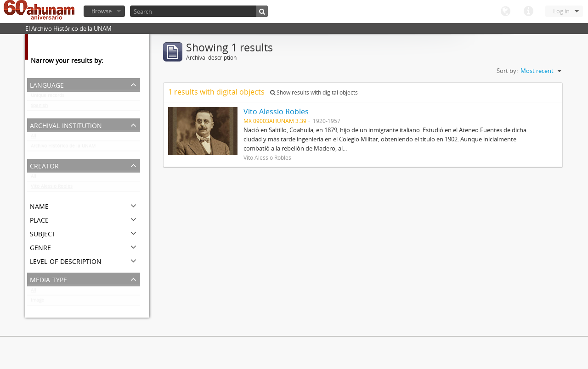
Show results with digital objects (314, 92)
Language (505, 11)
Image (37, 302)
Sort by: (507, 71)
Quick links (528, 11)
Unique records (48, 97)
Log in (561, 11)
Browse (102, 11)
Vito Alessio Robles (52, 188)
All (34, 138)
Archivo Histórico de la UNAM (63, 148)
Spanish (39, 107)
